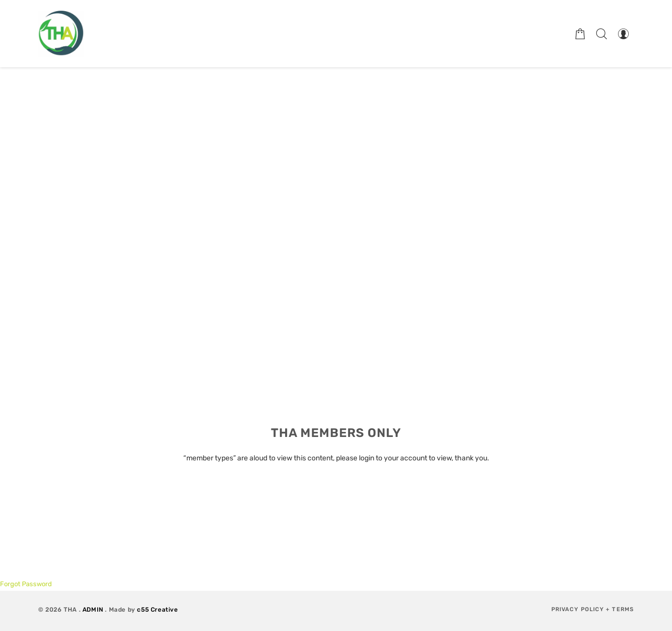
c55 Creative (157, 610)
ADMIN (93, 610)
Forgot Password (26, 584)
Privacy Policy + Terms (593, 609)
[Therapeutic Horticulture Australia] (61, 34)
